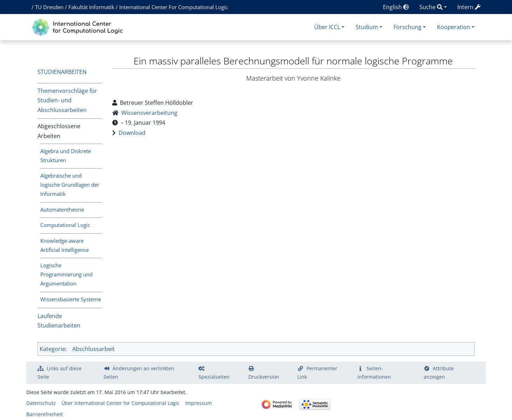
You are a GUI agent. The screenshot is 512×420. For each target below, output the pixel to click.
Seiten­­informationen (374, 373)
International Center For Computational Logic (174, 7)
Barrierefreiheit (45, 414)
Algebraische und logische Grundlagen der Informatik (70, 185)
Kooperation (454, 27)
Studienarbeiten (62, 72)
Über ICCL (327, 27)
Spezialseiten (214, 377)
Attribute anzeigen (439, 373)
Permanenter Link (317, 373)
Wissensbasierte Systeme (71, 299)
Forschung (407, 27)
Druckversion (264, 377)
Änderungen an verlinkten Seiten (139, 373)
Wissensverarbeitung (149, 113)
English (396, 7)
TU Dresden (49, 7)
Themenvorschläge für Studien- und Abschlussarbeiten (67, 100)
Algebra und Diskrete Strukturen (66, 156)
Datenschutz (41, 403)
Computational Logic (65, 225)
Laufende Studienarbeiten (59, 321)
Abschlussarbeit (93, 349)
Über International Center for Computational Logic (120, 403)
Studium (367, 27)
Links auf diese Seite (60, 373)
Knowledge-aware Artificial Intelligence (65, 245)
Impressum (198, 403)
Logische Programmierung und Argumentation (66, 274)
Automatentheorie (62, 209)
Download (132, 133)
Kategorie (52, 349)
